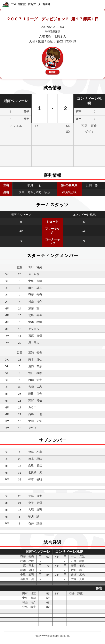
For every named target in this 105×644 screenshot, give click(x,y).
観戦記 (22, 4)
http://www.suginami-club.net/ (52, 636)
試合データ (34, 4)
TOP (14, 4)
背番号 (46, 4)
